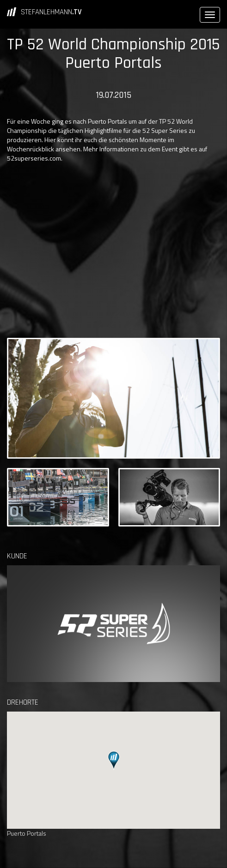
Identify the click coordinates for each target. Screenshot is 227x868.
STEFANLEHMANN (51, 12)
